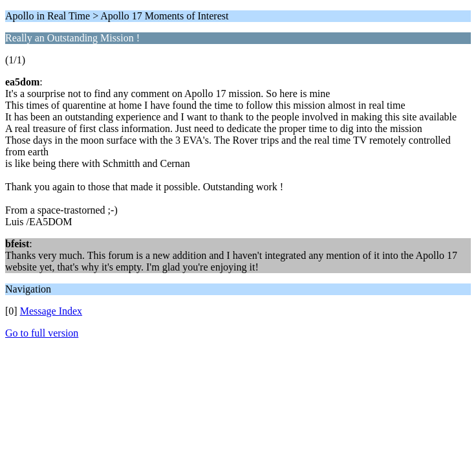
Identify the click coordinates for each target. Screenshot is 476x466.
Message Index (51, 311)
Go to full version (42, 333)
